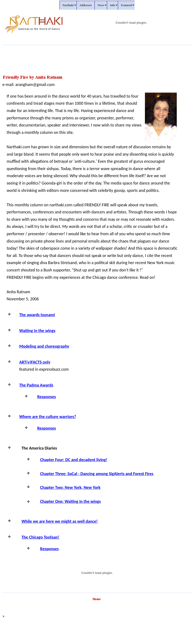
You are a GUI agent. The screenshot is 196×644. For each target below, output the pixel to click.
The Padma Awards (36, 385)
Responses (47, 397)
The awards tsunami (37, 315)
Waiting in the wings (37, 331)
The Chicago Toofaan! (40, 537)
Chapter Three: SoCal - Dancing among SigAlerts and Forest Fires (97, 474)
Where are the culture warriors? (48, 417)
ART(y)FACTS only (35, 362)
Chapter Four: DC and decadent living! (74, 460)
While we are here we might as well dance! (59, 521)
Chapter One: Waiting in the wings (70, 501)
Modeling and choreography (44, 346)
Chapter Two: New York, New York (70, 487)
